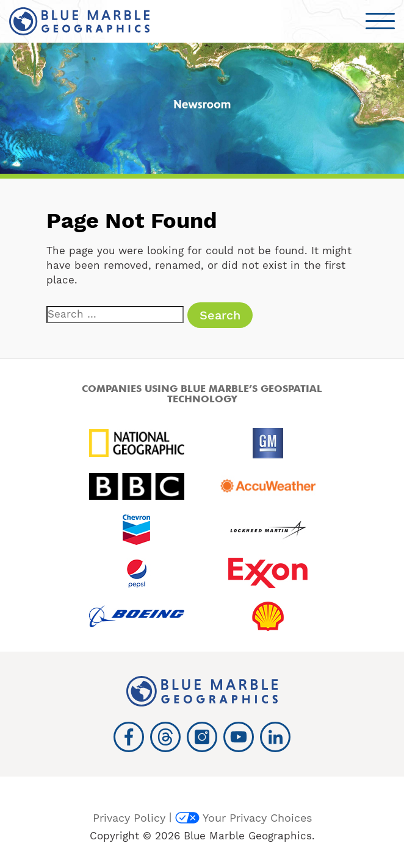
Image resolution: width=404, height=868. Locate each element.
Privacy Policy (129, 818)
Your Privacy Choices (243, 818)
